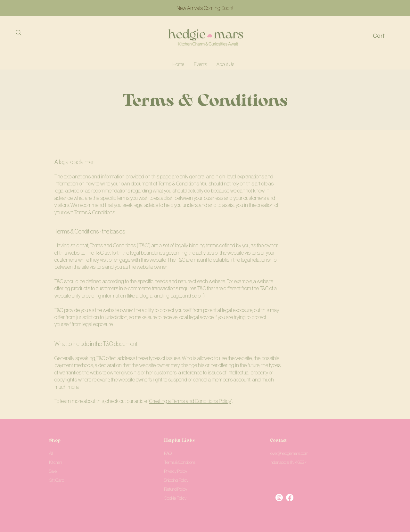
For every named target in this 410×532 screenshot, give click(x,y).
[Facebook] (290, 498)
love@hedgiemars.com (289, 453)
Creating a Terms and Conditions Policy (190, 401)
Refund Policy (176, 489)
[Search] (18, 33)
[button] (384, 36)
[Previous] (34, 8)
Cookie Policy (175, 498)
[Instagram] (279, 498)
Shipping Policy (176, 480)
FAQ (168, 453)
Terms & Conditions (180, 462)
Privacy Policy (176, 471)
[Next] (376, 8)
